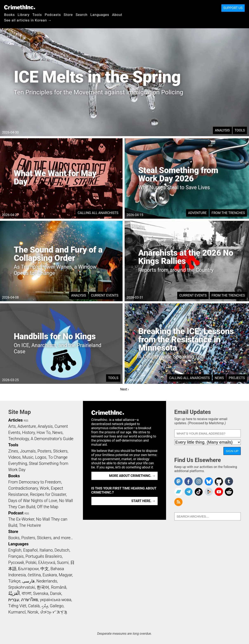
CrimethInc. (20, 7)
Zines (13, 451)
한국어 (43, 587)
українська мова (55, 600)
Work (44, 488)
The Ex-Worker (21, 519)
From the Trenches (228, 213)
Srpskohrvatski (22, 587)
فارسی (28, 581)
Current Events (105, 295)
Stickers (60, 451)
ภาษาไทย (30, 600)
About (117, 15)
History (28, 432)
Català (34, 606)
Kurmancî (17, 612)
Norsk (33, 612)
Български (29, 569)
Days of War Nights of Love (33, 501)
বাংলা (27, 593)
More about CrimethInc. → (132, 476)
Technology (19, 439)
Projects (237, 378)
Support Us (233, 8)
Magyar (65, 575)
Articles (15, 420)
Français (16, 556)
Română (59, 587)
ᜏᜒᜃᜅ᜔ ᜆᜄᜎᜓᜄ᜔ (54, 612)
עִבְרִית (14, 600)
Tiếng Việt (17, 606)
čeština (34, 575)
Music (28, 457)
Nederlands (47, 581)
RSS (26, 421)
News (219, 378)
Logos (41, 457)
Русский (16, 562)
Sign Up (232, 451)
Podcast (16, 513)
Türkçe (14, 581)
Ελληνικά (47, 562)
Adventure (197, 213)
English (15, 550)
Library (24, 15)
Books (9, 15)
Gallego (57, 606)
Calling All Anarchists (98, 213)
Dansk (56, 593)
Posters (44, 451)
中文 (45, 569)
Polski (31, 562)
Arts (12, 426)
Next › (125, 389)
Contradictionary (23, 488)
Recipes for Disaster (48, 494)
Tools (37, 15)
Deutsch (62, 550)
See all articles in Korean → (28, 20)
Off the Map (48, 507)
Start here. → (143, 501)
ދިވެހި (45, 606)
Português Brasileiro (44, 556)
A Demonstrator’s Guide (52, 439)
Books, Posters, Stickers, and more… (41, 538)
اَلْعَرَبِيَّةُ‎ (14, 593)
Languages (100, 15)
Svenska (41, 593)
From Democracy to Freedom (35, 482)
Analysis (222, 130)
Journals (28, 451)
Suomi (63, 562)
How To (44, 432)
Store (68, 15)
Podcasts (53, 15)
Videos (14, 457)
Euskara (50, 575)
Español (30, 550)
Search (82, 15)
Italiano (46, 550)
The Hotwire (30, 525)
